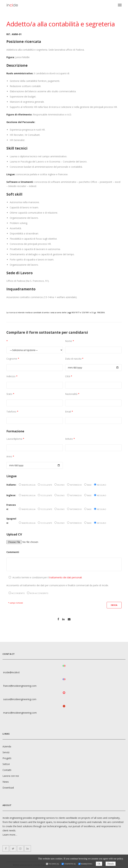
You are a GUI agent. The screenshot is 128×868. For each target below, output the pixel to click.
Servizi (6, 752)
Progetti (7, 758)
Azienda (7, 746)
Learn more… (10, 834)
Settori (6, 764)
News (6, 781)
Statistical (70, 864)
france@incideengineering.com (20, 686)
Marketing (86, 864)
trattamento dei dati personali (66, 577)
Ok (99, 864)
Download (8, 787)
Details (111, 864)
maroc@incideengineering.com (20, 712)
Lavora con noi (11, 776)
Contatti (7, 770)
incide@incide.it (11, 672)
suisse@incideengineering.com (20, 699)
